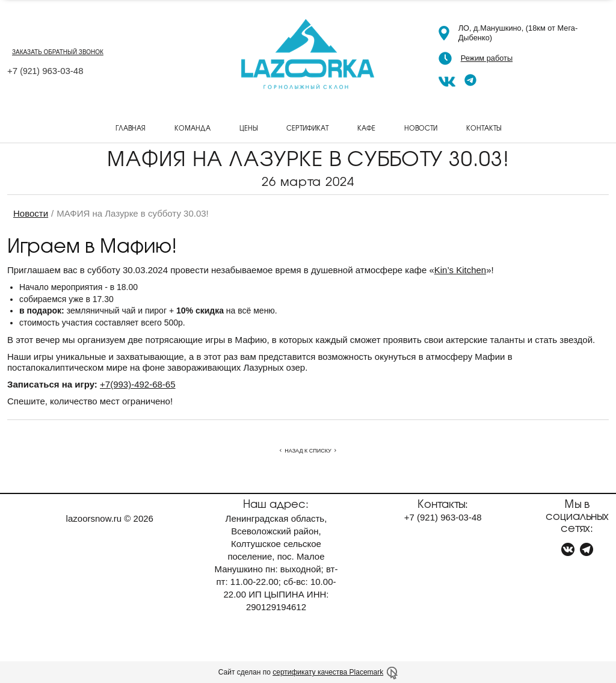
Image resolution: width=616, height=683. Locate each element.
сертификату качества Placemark (328, 672)
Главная (131, 128)
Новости (421, 128)
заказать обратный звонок (58, 52)
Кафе (366, 128)
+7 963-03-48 (45, 71)
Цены (248, 128)
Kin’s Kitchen (460, 270)
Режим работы (487, 58)
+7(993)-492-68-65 (138, 384)
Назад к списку (308, 451)
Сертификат (307, 128)
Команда (192, 128)
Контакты (484, 128)
